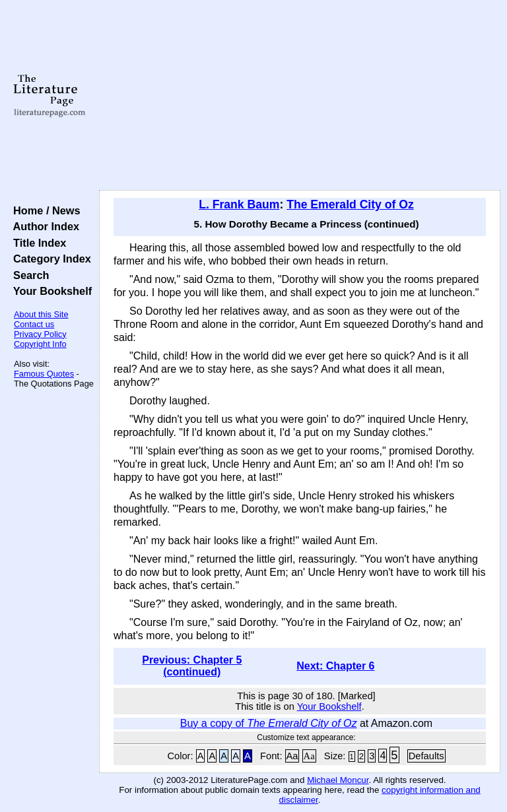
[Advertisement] (300, 96)
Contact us (34, 324)
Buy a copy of (269, 723)
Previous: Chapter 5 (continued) (192, 666)
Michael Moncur (338, 780)
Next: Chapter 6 (335, 666)
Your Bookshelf (50, 291)
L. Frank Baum (239, 204)
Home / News (44, 210)
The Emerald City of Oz (350, 204)
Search (28, 275)
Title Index (37, 243)
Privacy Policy (40, 334)
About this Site (41, 314)
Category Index (49, 259)
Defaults (426, 756)
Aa (292, 756)
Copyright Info (40, 344)
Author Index (43, 226)
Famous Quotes (44, 374)
